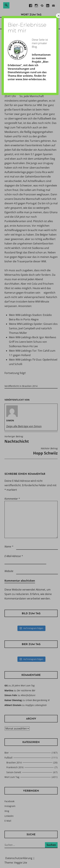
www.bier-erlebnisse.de (31, 79)
